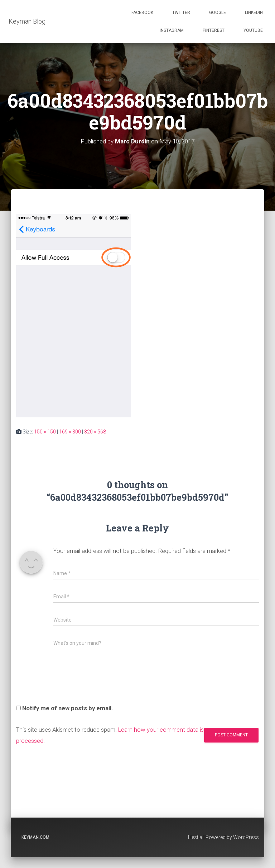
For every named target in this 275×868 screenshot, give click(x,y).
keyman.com (35, 837)
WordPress (246, 837)
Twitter (181, 13)
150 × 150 (45, 432)
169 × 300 (70, 432)
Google (218, 13)
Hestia (195, 837)
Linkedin (254, 13)
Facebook (142, 13)
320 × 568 (95, 432)
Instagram (172, 30)
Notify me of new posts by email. (68, 708)
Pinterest (214, 30)
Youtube (253, 30)
